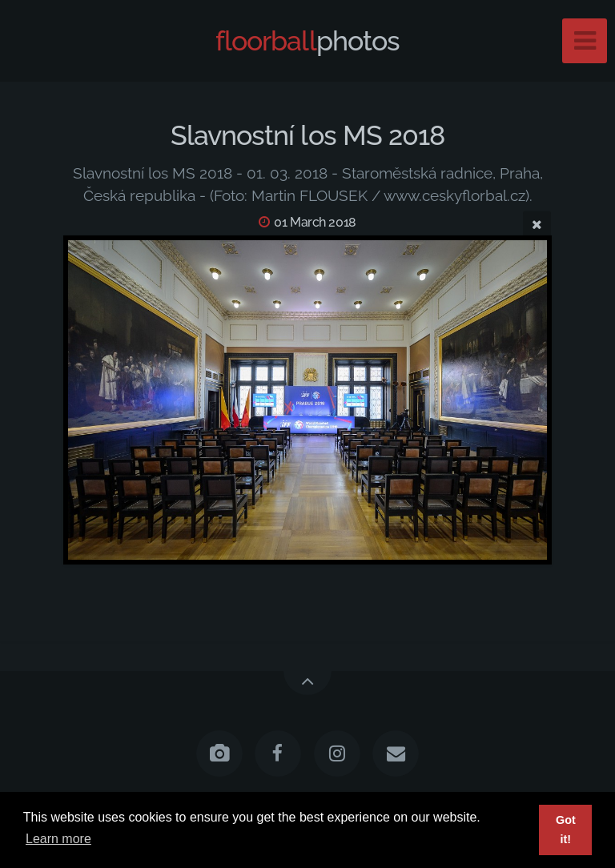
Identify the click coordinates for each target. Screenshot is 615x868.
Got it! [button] (566, 830)
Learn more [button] (58, 839)
